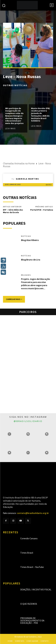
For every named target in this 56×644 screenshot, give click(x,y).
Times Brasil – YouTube (32, 567)
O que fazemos (29, 604)
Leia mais (10, 129)
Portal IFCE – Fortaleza (42, 210)
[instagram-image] (9, 434)
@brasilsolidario (28, 421)
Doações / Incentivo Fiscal (36, 589)
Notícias (26, 236)
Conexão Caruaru (29, 538)
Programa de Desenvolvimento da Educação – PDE (32, 620)
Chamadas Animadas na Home (19, 163)
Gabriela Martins (27, 179)
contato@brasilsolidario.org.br (33, 513)
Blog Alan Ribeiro (30, 240)
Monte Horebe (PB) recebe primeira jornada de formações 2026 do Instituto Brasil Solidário (40, 115)
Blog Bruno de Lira (31, 260)
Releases (26, 275)
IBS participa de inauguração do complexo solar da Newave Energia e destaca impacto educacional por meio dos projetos (14, 116)
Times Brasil (27, 553)
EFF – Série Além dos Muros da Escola (13, 211)
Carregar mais (14, 299)
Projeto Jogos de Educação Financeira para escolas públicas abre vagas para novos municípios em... (36, 284)
